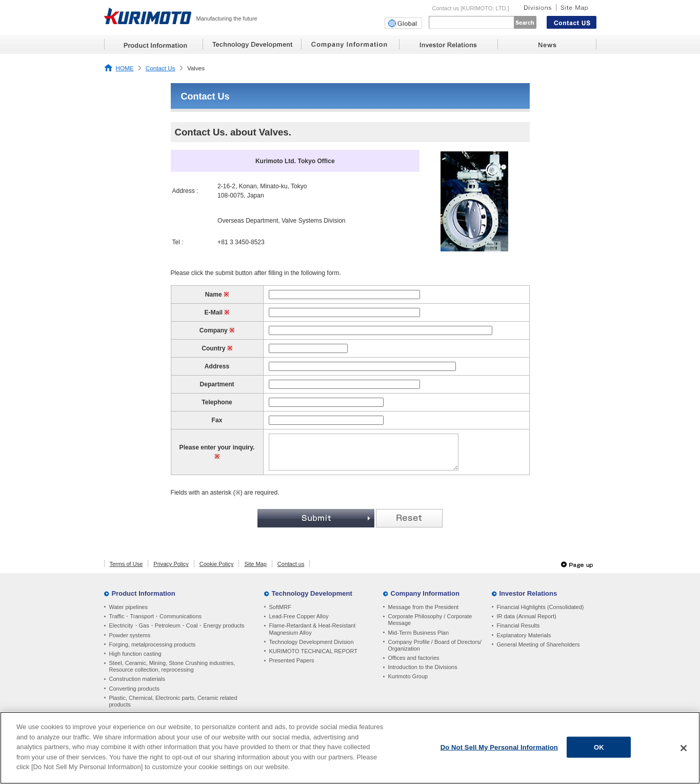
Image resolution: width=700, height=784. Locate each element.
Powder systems (130, 635)
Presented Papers (292, 660)
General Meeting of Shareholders (538, 644)
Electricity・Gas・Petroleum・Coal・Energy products (177, 625)
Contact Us (161, 68)
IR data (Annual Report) (527, 616)
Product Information (144, 593)
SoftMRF (280, 607)
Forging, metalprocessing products (153, 644)
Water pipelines (128, 607)
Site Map (255, 564)
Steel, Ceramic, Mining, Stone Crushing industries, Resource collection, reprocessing (172, 666)
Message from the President (424, 607)
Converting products (134, 689)
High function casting (135, 654)
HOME (125, 68)
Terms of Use (126, 564)
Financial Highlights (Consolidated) (541, 607)
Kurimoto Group (408, 676)
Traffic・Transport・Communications (156, 616)
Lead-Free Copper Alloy (299, 616)
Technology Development (312, 593)
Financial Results (518, 625)
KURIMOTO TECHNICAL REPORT (314, 651)
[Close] (684, 749)
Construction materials (137, 679)
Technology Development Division (312, 642)
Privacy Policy (171, 564)
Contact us (291, 564)
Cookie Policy (217, 564)
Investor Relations (528, 593)
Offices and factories (414, 658)
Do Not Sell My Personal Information (499, 748)
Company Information (425, 593)
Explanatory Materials (524, 635)
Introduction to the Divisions (423, 667)
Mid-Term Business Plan (419, 633)
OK (599, 748)
